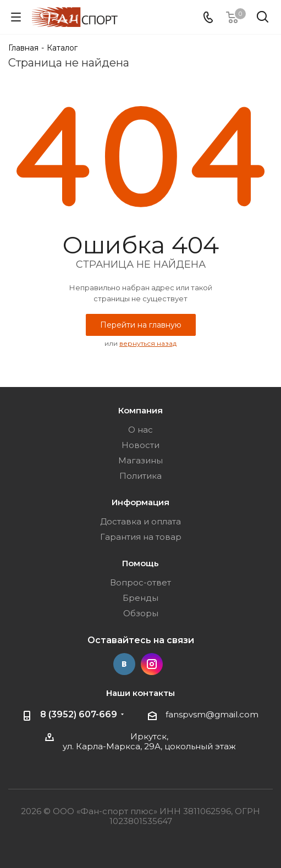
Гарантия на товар (141, 537)
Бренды (140, 598)
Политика (140, 476)
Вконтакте (124, 664)
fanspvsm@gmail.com (212, 714)
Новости (140, 445)
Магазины (140, 460)
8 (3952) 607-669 (79, 714)
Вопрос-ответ (140, 582)
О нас (140, 430)
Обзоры (141, 613)
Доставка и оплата (140, 521)
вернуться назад (148, 343)
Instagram (152, 664)
